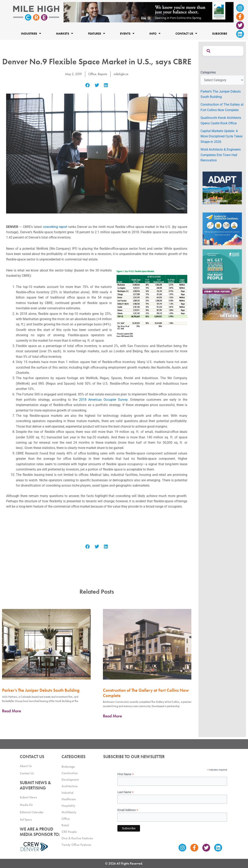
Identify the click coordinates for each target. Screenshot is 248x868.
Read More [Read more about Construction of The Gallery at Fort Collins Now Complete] (112, 716)
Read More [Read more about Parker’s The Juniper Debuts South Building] (12, 711)
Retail (65, 825)
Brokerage (68, 767)
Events (127, 34)
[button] (88, 85)
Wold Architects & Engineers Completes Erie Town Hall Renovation (221, 155)
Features (96, 34)
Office (92, 74)
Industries (31, 34)
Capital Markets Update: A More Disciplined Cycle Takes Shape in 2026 (222, 136)
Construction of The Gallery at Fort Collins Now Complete (146, 693)
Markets (64, 34)
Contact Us (186, 34)
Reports (103, 74)
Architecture (70, 786)
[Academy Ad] (222, 229)
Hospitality (68, 806)
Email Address (128, 810)
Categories (208, 72)
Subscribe (220, 34)
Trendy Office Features (76, 845)
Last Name (126, 792)
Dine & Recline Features (77, 838)
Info (155, 34)
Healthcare (69, 799)
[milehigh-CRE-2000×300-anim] (149, 12)
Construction (70, 773)
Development (70, 780)
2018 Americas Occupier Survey (103, 400)
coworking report (55, 227)
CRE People (69, 832)
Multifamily (69, 812)
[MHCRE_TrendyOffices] (222, 304)
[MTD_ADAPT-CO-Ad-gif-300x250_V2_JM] (222, 188)
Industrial (68, 793)
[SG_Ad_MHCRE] (222, 266)
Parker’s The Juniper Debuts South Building (41, 690)
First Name (126, 774)
